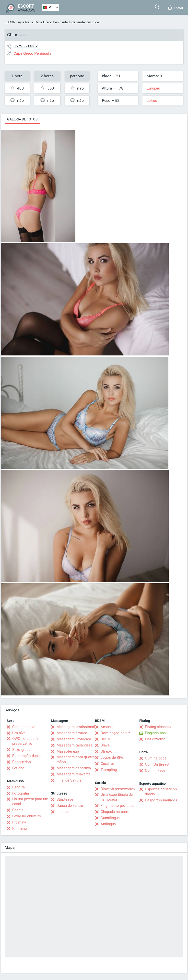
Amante (107, 727)
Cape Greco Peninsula (51, 22)
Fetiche (18, 768)
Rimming (19, 828)
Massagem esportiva (74, 768)
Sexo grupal (22, 750)
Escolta (18, 787)
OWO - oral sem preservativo (25, 741)
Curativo (107, 764)
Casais (18, 810)
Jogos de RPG (112, 758)
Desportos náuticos (161, 800)
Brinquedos (22, 762)
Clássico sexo (24, 727)
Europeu (153, 88)
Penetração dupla (26, 756)
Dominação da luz (115, 733)
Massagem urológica (74, 739)
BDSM (106, 739)
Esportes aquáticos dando (161, 792)
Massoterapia (68, 751)
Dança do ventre (70, 806)
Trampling (109, 770)
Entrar (176, 7)
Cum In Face (155, 771)
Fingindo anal (156, 733)
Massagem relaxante (74, 774)
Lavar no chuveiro (27, 816)
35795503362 (26, 46)
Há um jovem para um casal (30, 801)
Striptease (65, 799)
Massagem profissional (76, 727)
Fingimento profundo (118, 806)
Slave (105, 745)
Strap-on (107, 751)
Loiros (152, 101)
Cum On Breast (157, 764)
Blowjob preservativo (118, 789)
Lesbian (63, 812)
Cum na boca (156, 758)
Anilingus (108, 824)
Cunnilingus (110, 818)
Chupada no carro (115, 812)
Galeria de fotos (22, 119)
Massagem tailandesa (75, 745)
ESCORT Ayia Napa (19, 22)
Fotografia (21, 793)
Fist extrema (155, 739)
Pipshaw (19, 822)
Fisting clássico (158, 727)
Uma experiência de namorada (117, 797)
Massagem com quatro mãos (76, 759)
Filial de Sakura (69, 780)
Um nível (19, 733)
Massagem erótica (72, 733)
